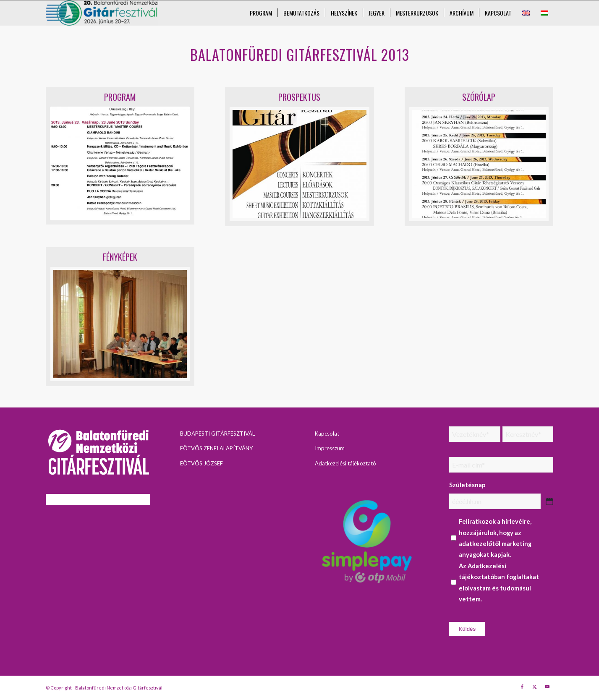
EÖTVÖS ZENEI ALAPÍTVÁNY (216, 448)
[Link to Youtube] (547, 687)
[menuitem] (261, 13)
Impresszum (330, 448)
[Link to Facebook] (522, 687)
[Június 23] (120, 163)
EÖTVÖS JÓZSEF (201, 463)
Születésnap (467, 485)
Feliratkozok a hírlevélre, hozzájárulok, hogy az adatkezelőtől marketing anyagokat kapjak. (495, 538)
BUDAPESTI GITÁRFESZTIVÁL (217, 434)
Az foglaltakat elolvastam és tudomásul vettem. (499, 582)
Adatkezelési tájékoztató (345, 463)
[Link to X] (535, 687)
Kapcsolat (327, 434)
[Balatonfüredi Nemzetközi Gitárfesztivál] (102, 13)
